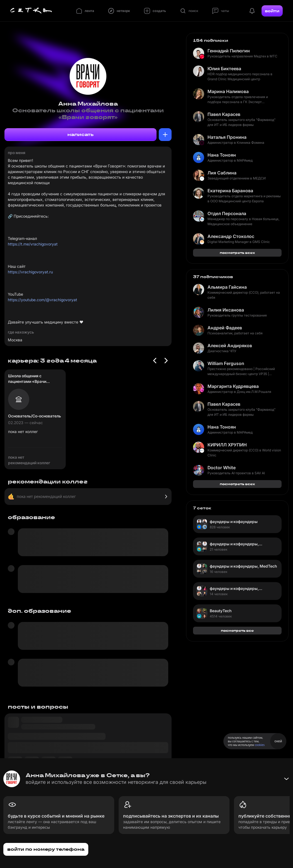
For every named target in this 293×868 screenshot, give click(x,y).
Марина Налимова (228, 91)
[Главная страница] (31, 11)
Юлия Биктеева (224, 69)
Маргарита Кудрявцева (233, 386)
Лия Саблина (222, 173)
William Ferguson (226, 363)
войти (272, 11)
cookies (260, 745)
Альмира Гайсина (227, 287)
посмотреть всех (237, 253)
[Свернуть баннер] (286, 779)
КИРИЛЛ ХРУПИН (227, 445)
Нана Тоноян (222, 155)
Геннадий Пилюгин (229, 51)
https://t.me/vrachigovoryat (33, 244)
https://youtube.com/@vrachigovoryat (42, 300)
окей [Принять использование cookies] (278, 741)
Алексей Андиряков (230, 346)
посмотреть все (237, 630)
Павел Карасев (224, 114)
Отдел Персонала (227, 213)
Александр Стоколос (231, 236)
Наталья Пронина (227, 137)
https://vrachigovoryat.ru (30, 272)
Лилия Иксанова (226, 310)
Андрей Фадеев (225, 328)
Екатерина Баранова (230, 191)
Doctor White (222, 468)
